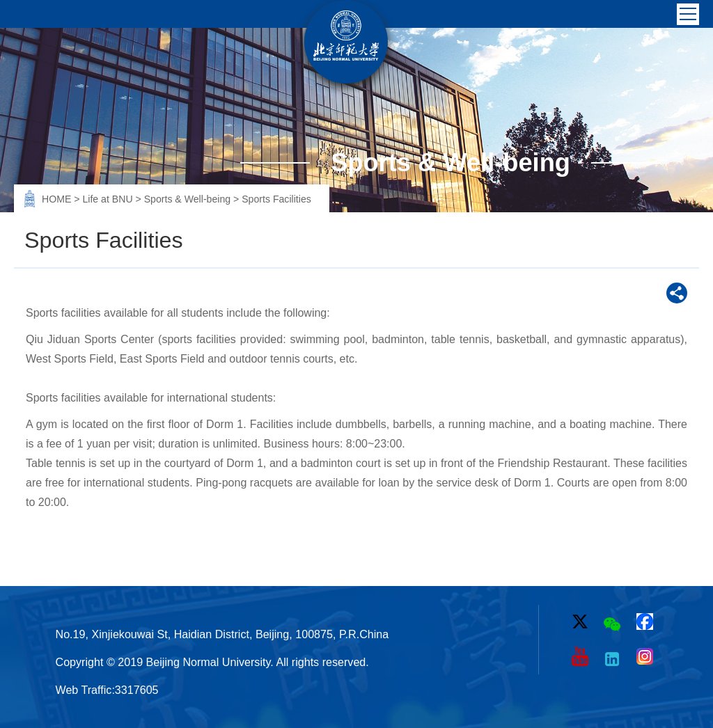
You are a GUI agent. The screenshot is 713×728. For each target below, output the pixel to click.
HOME (58, 199)
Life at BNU (109, 199)
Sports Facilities (276, 199)
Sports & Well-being (189, 199)
